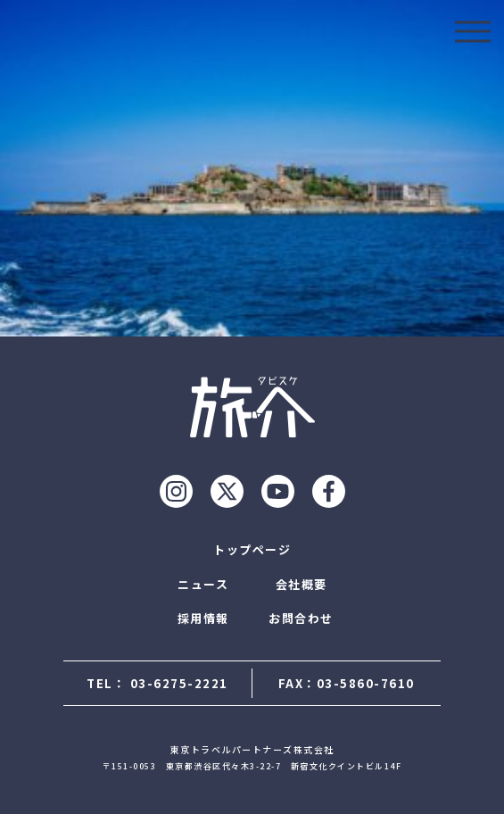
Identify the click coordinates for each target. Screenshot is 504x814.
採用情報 (203, 618)
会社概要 (302, 584)
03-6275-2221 (179, 683)
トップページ (252, 549)
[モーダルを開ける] (473, 31)
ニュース (203, 584)
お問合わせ (301, 618)
